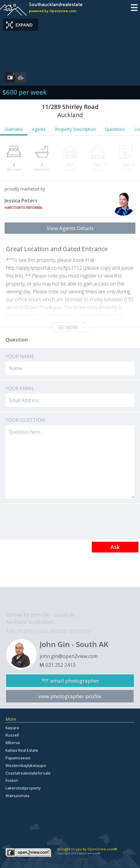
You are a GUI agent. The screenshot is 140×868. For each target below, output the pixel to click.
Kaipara (12, 728)
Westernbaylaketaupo (26, 765)
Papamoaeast (18, 758)
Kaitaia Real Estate (22, 750)
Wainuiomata (17, 796)
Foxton (12, 780)
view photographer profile (70, 696)
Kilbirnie (13, 743)
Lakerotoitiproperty (23, 788)
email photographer (75, 681)
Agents (39, 129)
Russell (12, 735)
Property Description (75, 129)
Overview (14, 129)
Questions (115, 129)
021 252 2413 (60, 665)
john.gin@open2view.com (69, 656)
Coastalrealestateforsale (28, 773)
